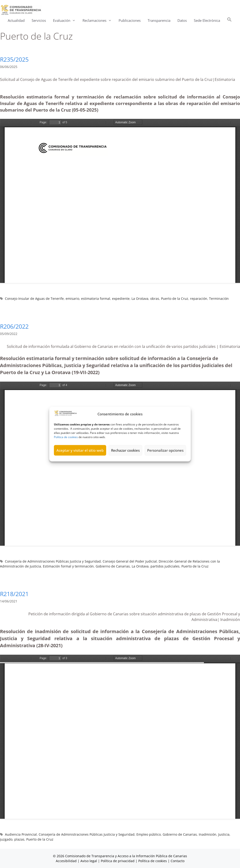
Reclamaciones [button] (99, 21)
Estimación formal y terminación (68, 566)
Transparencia (159, 20)
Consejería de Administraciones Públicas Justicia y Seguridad (53, 561)
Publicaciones (130, 20)
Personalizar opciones (165, 450)
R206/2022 (14, 326)
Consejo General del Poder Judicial (130, 561)
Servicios (39, 20)
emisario (72, 299)
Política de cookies (66, 437)
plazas (19, 839)
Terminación (219, 299)
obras (155, 299)
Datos (182, 20)
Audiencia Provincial (21, 834)
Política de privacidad (118, 861)
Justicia (224, 834)
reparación (199, 299)
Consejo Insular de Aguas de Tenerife (34, 299)
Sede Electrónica (207, 20)
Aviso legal (89, 861)
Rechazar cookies (125, 450)
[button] (229, 21)
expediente (121, 299)
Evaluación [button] (66, 21)
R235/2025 (14, 59)
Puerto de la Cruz (175, 299)
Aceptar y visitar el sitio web (80, 450)
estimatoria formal (96, 299)
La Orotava (140, 299)
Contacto (178, 861)
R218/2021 (14, 594)
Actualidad (16, 20)
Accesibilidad (67, 861)
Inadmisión (208, 834)
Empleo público (149, 834)
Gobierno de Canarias (113, 566)
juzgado (6, 839)
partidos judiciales (165, 566)
